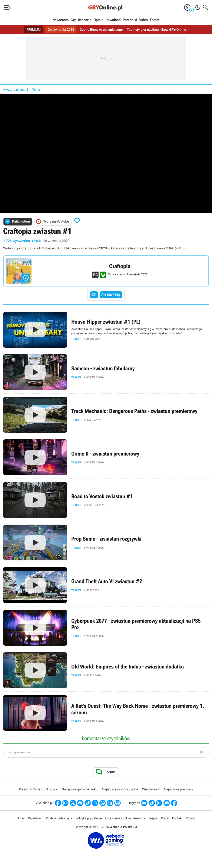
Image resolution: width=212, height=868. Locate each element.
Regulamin (35, 818)
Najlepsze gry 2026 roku (79, 789)
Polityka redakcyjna (59, 818)
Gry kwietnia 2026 (61, 30)
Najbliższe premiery (178, 789)
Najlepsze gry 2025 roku (120, 789)
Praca (165, 818)
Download (113, 20)
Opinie (98, 20)
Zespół (153, 818)
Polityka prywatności (90, 818)
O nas (21, 818)
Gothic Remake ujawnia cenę (101, 30)
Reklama (139, 818)
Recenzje (85, 20)
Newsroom (60, 20)
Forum (155, 20)
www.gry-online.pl (16, 90)
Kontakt (177, 818)
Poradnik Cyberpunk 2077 (38, 789)
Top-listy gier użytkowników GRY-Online (156, 30)
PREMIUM (34, 30)
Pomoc (191, 818)
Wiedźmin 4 (151, 789)
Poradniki (130, 20)
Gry (73, 20)
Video (143, 20)
